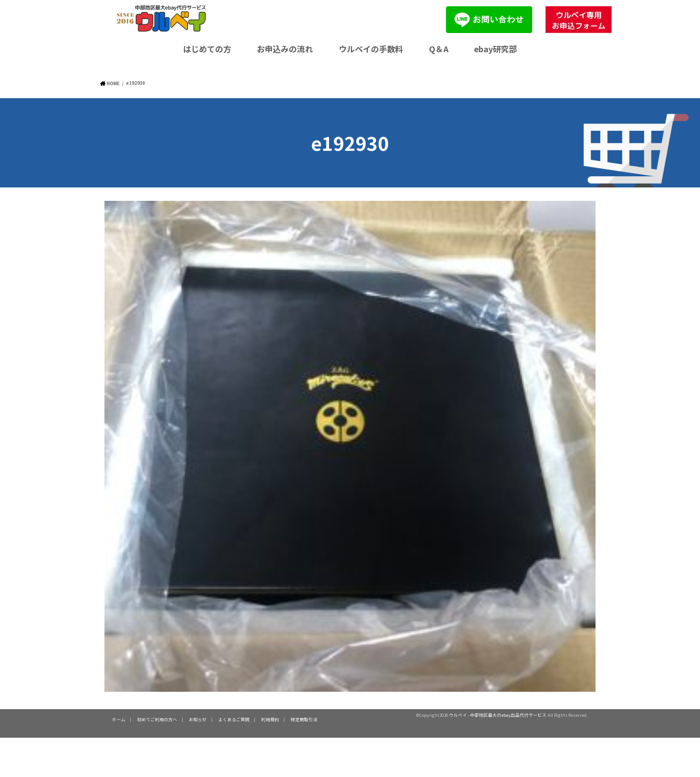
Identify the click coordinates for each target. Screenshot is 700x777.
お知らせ (198, 719)
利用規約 (270, 719)
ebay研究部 (496, 49)
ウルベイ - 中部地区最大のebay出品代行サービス (498, 715)
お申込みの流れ (285, 49)
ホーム (119, 719)
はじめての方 (207, 49)
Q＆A (439, 49)
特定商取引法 (304, 719)
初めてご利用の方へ (157, 719)
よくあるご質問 (234, 719)
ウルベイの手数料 (371, 49)
